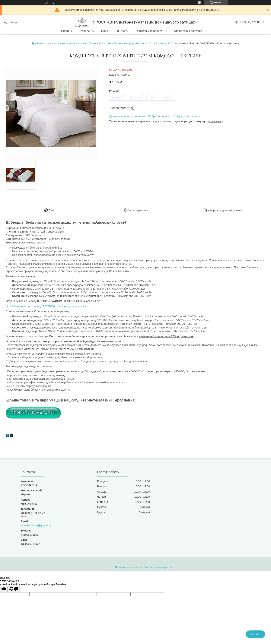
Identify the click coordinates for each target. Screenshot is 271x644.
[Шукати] (5, 22)
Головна (67, 31)
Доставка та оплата (150, 31)
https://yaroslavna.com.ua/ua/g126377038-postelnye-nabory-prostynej (46, 306)
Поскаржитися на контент (129, 567)
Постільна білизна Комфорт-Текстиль (124, 43)
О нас (105, 31)
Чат (255, 634)
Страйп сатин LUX (161, 43)
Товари (85, 31)
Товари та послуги (48, 43)
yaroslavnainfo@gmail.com (37, 525)
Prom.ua (153, 560)
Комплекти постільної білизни (80, 43)
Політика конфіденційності (158, 567)
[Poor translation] (14, 589)
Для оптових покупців (188, 31)
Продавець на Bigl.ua (135, 564)
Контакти (123, 31)
